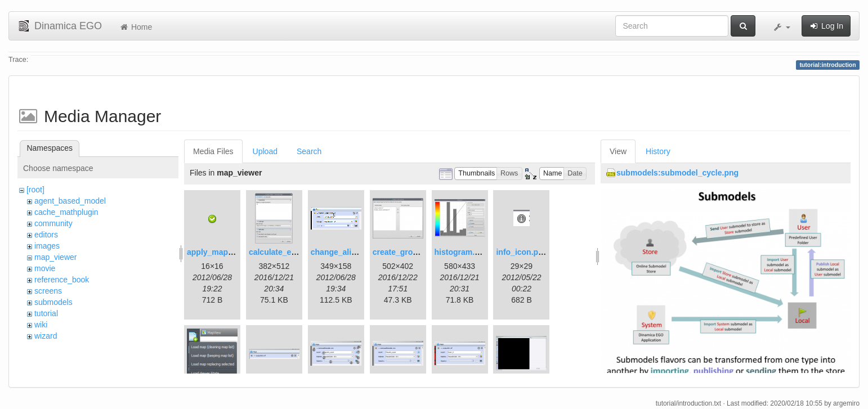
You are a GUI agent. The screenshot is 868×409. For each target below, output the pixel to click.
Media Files (213, 151)
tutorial (46, 313)
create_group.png (406, 252)
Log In (826, 26)
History (658, 151)
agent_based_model (70, 201)
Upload (265, 151)
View (618, 151)
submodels (53, 302)
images (47, 246)
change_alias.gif (341, 252)
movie (45, 268)
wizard (46, 336)
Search (309, 151)
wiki (41, 325)
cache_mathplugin (66, 212)
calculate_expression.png (297, 252)
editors (46, 235)
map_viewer (55, 257)
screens (48, 291)
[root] (35, 190)
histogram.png (462, 252)
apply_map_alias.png (227, 252)
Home (135, 27)
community (53, 223)
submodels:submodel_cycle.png (677, 173)
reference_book (62, 280)
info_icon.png (522, 252)
